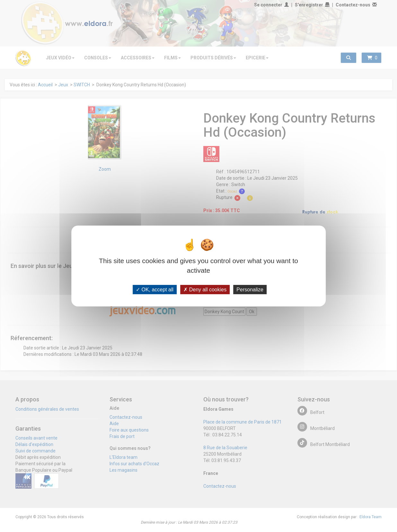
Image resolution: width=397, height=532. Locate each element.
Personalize (250, 290)
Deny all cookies (205, 290)
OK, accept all (155, 290)
